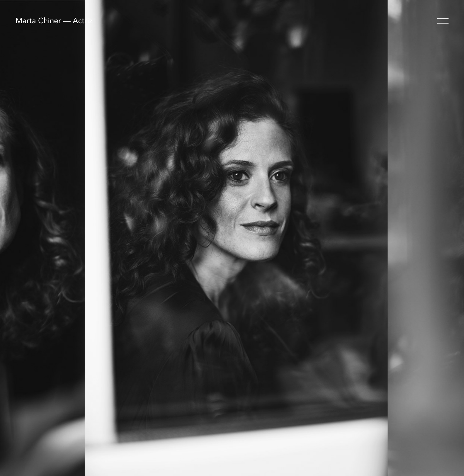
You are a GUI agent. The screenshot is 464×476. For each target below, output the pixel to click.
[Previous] (116, 238)
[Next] (348, 238)
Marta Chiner (38, 21)
